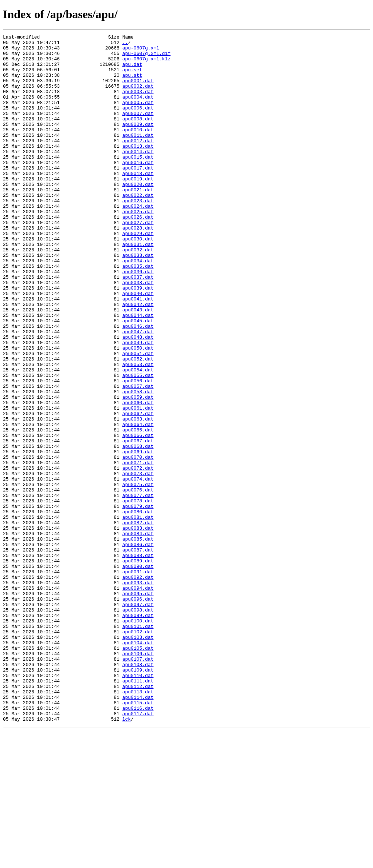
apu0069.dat (138, 535)
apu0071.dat (138, 549)
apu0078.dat (138, 594)
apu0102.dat (138, 752)
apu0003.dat (138, 103)
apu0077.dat (138, 588)
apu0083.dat (138, 627)
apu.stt (132, 84)
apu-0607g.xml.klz (147, 64)
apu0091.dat (138, 680)
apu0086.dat (138, 647)
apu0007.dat (138, 130)
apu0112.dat (138, 817)
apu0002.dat (138, 97)
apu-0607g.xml (141, 51)
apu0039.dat (138, 339)
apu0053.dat (138, 431)
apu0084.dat (138, 634)
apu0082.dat (138, 621)
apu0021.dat (138, 221)
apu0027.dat (138, 260)
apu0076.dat (138, 581)
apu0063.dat (138, 496)
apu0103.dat (138, 758)
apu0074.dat (138, 568)
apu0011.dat (138, 156)
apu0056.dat (138, 450)
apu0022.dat (138, 228)
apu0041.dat (138, 352)
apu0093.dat (138, 693)
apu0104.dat (138, 765)
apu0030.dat (138, 280)
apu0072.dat (138, 555)
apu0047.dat (138, 391)
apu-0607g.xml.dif (147, 57)
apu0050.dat (138, 411)
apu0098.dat (138, 725)
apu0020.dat (138, 215)
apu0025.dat (138, 247)
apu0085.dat (138, 640)
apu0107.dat (138, 784)
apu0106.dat (138, 778)
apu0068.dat (138, 529)
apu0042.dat (138, 359)
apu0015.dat (138, 182)
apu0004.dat (138, 110)
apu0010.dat (138, 149)
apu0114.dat (138, 830)
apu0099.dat (138, 732)
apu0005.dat (138, 116)
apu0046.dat (138, 385)
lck (127, 856)
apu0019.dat (138, 208)
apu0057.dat (138, 457)
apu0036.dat (138, 319)
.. (125, 44)
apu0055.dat (138, 444)
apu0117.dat (138, 850)
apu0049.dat (138, 405)
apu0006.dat (138, 123)
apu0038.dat (138, 333)
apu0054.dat (138, 437)
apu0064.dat (138, 503)
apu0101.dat (138, 745)
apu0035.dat (138, 313)
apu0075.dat (138, 575)
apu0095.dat (138, 706)
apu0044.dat (138, 372)
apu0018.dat (138, 202)
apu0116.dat (138, 843)
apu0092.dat (138, 686)
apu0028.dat (138, 267)
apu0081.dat (138, 614)
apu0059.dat (138, 470)
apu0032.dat (138, 293)
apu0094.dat (138, 699)
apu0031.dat (138, 287)
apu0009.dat (138, 143)
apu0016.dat (138, 188)
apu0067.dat (138, 522)
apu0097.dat (138, 719)
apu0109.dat (138, 797)
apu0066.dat (138, 516)
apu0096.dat (138, 712)
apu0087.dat (138, 653)
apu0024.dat (138, 241)
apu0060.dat (138, 477)
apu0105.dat (138, 771)
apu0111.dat (138, 811)
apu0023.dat (138, 234)
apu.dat (132, 71)
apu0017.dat (138, 195)
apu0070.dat (138, 542)
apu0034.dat (138, 306)
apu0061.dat (138, 483)
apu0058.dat (138, 463)
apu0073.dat (138, 562)
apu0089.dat (138, 666)
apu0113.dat (138, 824)
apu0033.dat (138, 300)
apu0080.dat (138, 608)
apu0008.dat (138, 136)
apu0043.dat (138, 365)
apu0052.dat (138, 424)
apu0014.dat (138, 175)
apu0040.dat (138, 346)
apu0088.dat (138, 660)
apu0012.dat (138, 162)
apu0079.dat (138, 601)
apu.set (132, 77)
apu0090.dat (138, 673)
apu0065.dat (138, 509)
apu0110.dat (138, 804)
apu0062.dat (138, 490)
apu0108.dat (138, 791)
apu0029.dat (138, 274)
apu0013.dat (138, 169)
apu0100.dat (138, 738)
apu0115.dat (138, 837)
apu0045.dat (138, 378)
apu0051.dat (138, 418)
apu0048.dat (138, 398)
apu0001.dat (138, 90)
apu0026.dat (138, 254)
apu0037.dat (138, 326)
